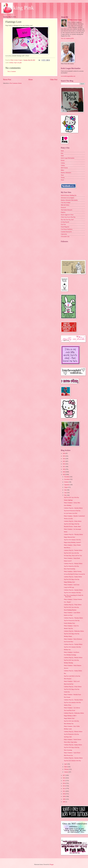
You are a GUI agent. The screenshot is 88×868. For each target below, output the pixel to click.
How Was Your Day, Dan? (67, 220)
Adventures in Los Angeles (68, 198)
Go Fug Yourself (65, 222)
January (66, 772)
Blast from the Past (69, 684)
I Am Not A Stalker (66, 203)
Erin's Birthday (68, 505)
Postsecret (63, 208)
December (67, 477)
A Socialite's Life (65, 237)
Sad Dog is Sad (68, 737)
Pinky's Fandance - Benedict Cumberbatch (74, 516)
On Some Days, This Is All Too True (73, 556)
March (66, 767)
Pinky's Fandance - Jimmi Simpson (73, 665)
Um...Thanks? (67, 602)
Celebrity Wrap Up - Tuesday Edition (73, 550)
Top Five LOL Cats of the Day (71, 497)
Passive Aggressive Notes (67, 215)
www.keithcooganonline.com (68, 76)
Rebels (66, 532)
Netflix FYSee (67, 705)
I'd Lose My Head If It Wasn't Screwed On (74, 574)
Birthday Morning (68, 663)
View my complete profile (67, 38)
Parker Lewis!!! (68, 561)
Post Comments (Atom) (16, 83)
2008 (64, 799)
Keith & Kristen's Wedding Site (69, 195)
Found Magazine (65, 227)
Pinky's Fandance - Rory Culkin (72, 726)
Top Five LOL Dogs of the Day (72, 524)
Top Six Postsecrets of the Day (71, 734)
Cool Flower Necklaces (67, 229)
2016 (64, 778)
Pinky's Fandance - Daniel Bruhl (72, 558)
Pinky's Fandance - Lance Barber (72, 613)
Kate (62, 153)
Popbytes (63, 212)
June (66, 493)
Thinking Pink (18, 8)
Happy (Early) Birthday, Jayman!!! (72, 542)
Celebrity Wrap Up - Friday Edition (73, 521)
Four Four (63, 224)
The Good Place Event (69, 710)
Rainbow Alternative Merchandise (69, 200)
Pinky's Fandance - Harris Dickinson (73, 639)
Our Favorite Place (69, 642)
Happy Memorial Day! (70, 537)
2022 (64, 464)
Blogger (52, 864)
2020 (64, 469)
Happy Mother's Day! (69, 718)
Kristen (63, 160)
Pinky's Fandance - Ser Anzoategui (72, 529)
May (66, 495)
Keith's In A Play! (68, 615)
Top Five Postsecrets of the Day (72, 621)
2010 (64, 794)
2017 (64, 775)
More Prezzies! (68, 679)
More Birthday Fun (69, 724)
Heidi (62, 151)
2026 (64, 453)
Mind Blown (67, 548)
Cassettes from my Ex (66, 232)
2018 (64, 475)
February (67, 769)
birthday (11, 63)
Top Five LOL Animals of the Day (72, 540)
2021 (64, 467)
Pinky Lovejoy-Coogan (76, 20)
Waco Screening (68, 750)
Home (31, 80)
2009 (64, 797)
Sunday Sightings (68, 500)
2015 (64, 781)
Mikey (62, 170)
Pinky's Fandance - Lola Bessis (72, 652)
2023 (64, 461)
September (67, 485)
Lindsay (63, 163)
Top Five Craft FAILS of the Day (72, 676)
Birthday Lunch (68, 729)
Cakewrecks (64, 234)
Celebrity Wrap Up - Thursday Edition (73, 534)
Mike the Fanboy (65, 205)
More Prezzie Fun (68, 755)
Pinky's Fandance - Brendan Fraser (72, 695)
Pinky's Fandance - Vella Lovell (72, 681)
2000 (64, 802)
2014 (64, 783)
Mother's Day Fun (68, 628)
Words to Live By (68, 519)
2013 (64, 786)
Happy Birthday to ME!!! (70, 716)
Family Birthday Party (69, 623)
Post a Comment (12, 71)
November (67, 479)
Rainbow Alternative (66, 173)
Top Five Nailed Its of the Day (71, 566)
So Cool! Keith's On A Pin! (71, 513)
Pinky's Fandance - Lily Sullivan (72, 708)
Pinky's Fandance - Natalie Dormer (73, 740)
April (66, 764)
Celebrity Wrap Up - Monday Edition (73, 564)
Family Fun (67, 692)
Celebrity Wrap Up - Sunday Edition (73, 577)
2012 (64, 789)
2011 (64, 791)
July (65, 490)
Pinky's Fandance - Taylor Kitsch (72, 753)
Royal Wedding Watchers (70, 610)
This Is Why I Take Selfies (70, 742)
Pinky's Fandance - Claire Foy (71, 626)
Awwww (66, 668)
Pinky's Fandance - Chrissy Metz (72, 503)
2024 (64, 459)
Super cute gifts (18, 63)
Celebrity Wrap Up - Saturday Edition (73, 508)
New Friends (67, 697)
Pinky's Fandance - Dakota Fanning (73, 571)
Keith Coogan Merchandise (68, 158)
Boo (65, 673)
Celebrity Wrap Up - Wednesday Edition (74, 631)
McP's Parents (64, 168)
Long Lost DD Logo (69, 587)
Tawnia (63, 178)
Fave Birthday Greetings (70, 655)
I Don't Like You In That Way (68, 217)
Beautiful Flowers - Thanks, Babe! (72, 527)
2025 (64, 456)
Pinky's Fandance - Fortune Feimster (73, 599)
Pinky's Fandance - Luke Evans (72, 585)
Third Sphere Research (66, 210)
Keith (62, 156)
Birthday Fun (67, 650)
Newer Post (7, 80)
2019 (64, 472)
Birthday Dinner (68, 636)
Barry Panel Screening (69, 569)
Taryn (62, 175)
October (66, 482)
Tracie (62, 180)
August (66, 487)
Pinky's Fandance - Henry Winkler (72, 545)
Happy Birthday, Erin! (69, 582)
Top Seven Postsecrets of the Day (72, 511)
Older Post (54, 80)
